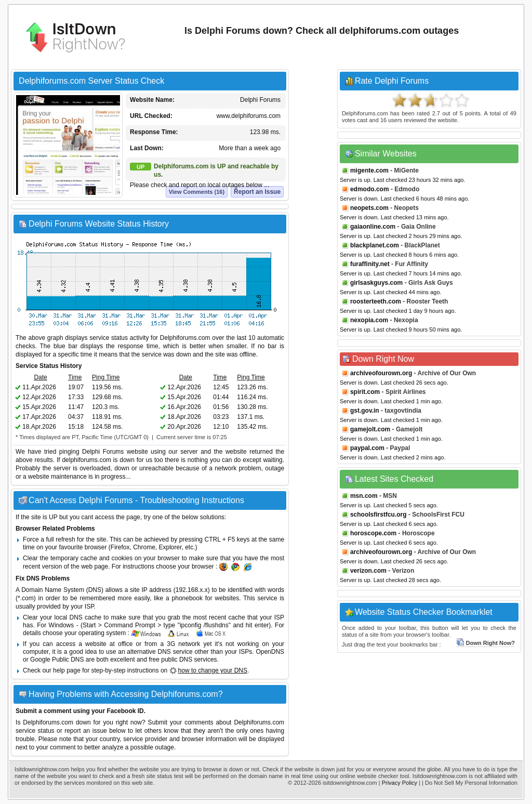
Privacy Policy (400, 783)
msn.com (364, 496)
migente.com (369, 170)
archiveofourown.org (381, 373)
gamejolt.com (370, 429)
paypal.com (367, 448)
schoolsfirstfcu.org (378, 515)
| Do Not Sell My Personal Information (470, 783)
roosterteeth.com (376, 301)
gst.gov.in (365, 411)
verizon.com (368, 571)
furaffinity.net (370, 264)
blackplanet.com (375, 245)
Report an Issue (257, 192)
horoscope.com (373, 533)
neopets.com (369, 208)
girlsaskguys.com (376, 283)
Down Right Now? (486, 643)
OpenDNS (270, 652)
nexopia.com (369, 320)
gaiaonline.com (373, 227)
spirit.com (365, 392)
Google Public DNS (57, 660)
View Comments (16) (197, 192)
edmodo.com (370, 189)
